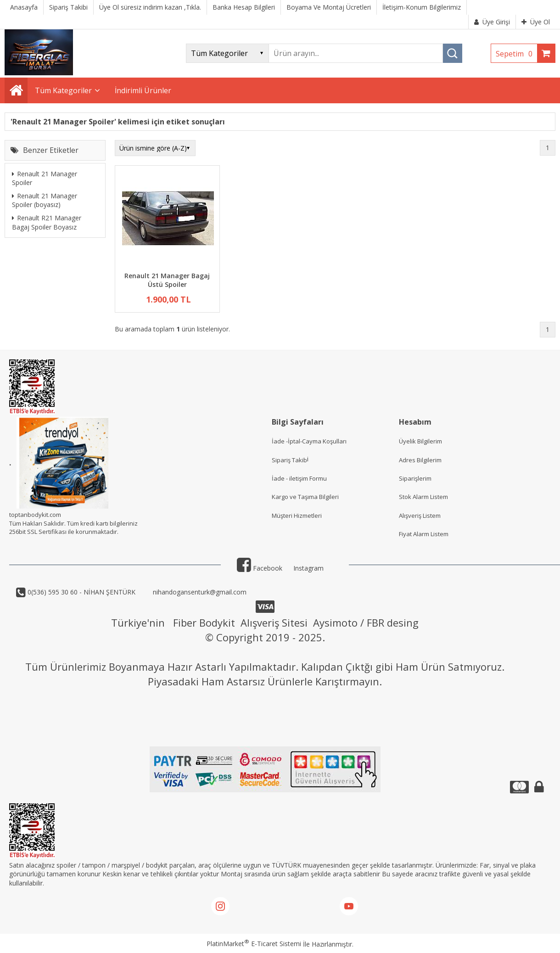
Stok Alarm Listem (423, 497)
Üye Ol (536, 22)
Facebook (260, 568)
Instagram (308, 568)
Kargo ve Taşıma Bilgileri (305, 497)
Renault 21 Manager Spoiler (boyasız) (45, 200)
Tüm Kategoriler (63, 90)
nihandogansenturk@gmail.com (199, 592)
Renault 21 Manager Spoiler (45, 178)
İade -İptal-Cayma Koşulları (309, 441)
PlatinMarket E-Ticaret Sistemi (254, 944)
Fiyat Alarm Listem (424, 534)
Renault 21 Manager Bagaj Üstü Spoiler (167, 280)
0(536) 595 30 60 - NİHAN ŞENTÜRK (81, 592)
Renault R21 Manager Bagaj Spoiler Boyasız (47, 222)
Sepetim (516, 54)
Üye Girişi (492, 22)
